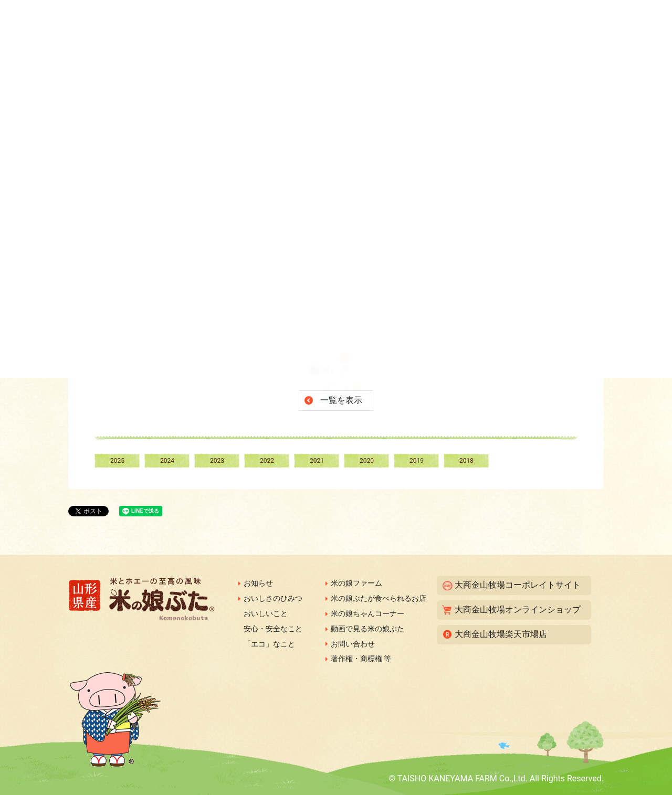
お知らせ (258, 583)
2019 (417, 461)
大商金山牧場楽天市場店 (501, 634)
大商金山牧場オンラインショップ (518, 609)
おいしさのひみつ (273, 598)
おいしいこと (266, 613)
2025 (117, 461)
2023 (217, 461)
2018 (466, 461)
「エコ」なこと (269, 644)
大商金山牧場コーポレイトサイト (518, 585)
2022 (267, 461)
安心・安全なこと (273, 629)
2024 (167, 461)
